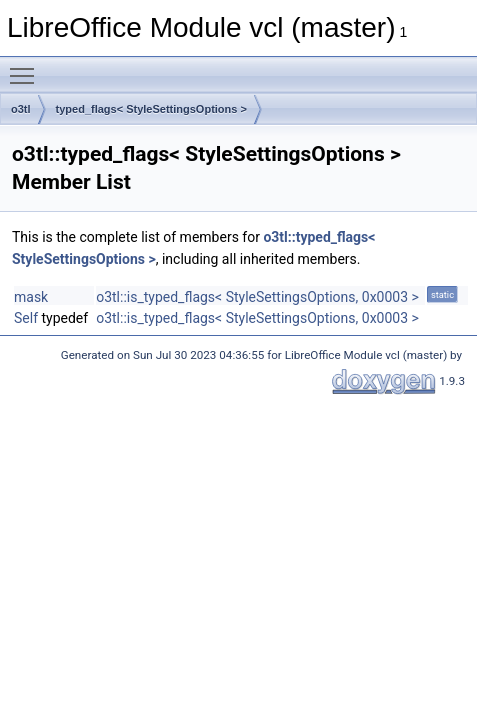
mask (31, 297)
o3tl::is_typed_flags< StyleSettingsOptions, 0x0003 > (257, 297)
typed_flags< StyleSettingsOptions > (151, 109)
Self (26, 318)
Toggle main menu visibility (27, 67)
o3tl (21, 109)
